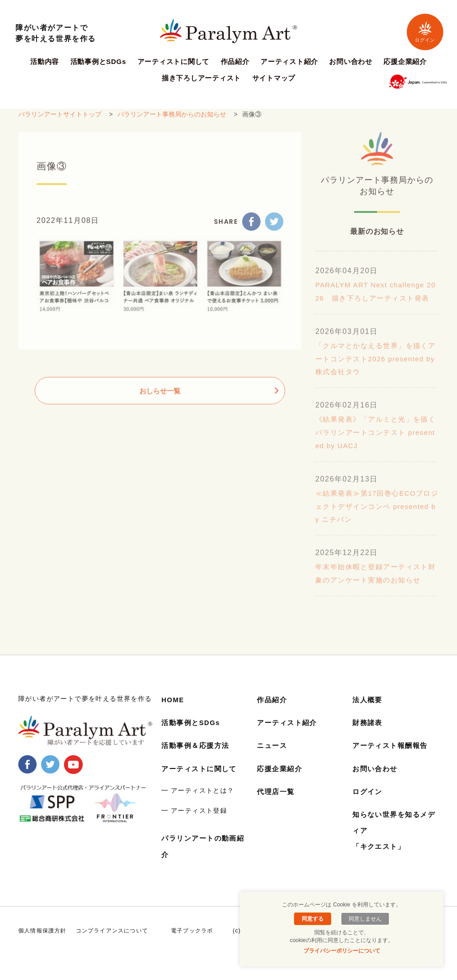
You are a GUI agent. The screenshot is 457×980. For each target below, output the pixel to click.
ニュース (273, 759)
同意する (314, 919)
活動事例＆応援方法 (197, 759)
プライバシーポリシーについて (342, 951)
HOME (174, 713)
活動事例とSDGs (98, 62)
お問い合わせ (351, 62)
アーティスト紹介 (289, 62)
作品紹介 (235, 62)
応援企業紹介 (405, 62)
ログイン (425, 32)
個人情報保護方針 (43, 944)
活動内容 (45, 62)
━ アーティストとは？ (198, 804)
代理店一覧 (277, 805)
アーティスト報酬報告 (393, 759)
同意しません (363, 919)
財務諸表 (368, 736)
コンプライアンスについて (112, 944)
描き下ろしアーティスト (201, 78)
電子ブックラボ (192, 944)
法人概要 (368, 713)
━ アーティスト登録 (194, 823)
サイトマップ (274, 78)
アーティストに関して (174, 62)
